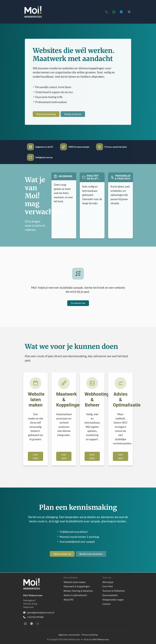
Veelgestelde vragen (113, 600)
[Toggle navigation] (129, 12)
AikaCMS (68, 600)
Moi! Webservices (101, 639)
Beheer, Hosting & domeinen (78, 591)
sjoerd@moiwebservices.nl (39, 613)
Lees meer (36, 456)
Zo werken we (78, 303)
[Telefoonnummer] (107, 12)
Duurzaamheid (110, 595)
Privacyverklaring (90, 635)
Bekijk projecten (73, 114)
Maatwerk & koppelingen (77, 586)
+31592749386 (33, 617)
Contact (106, 604)
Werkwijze (108, 582)
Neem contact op (62, 554)
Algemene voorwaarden (69, 635)
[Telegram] (121, 12)
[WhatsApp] (114, 12)
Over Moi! (108, 586)
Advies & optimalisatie (75, 595)
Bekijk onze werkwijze (91, 554)
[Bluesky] (38, 624)
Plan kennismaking (46, 114)
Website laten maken (75, 582)
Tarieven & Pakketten (114, 591)
